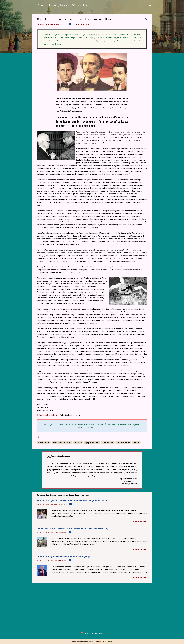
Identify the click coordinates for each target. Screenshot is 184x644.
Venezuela (136, 442)
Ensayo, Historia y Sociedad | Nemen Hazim (64, 6)
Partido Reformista (123, 442)
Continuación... (140, 521)
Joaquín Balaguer (44, 442)
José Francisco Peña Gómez (62, 442)
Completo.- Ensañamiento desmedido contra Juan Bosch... (76, 19)
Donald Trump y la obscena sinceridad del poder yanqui (64, 557)
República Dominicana (81, 24)
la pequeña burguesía (92, 442)
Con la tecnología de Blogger (92, 633)
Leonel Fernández (108, 442)
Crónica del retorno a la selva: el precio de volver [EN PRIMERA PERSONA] (73, 529)
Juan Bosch (78, 442)
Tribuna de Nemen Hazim (49, 415)
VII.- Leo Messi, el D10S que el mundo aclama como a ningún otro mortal (72, 500)
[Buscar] (150, 6)
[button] (146, 19)
